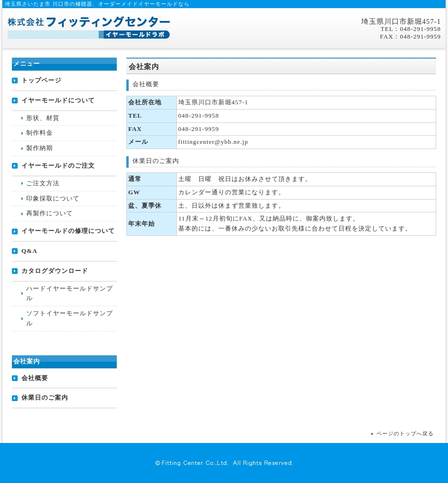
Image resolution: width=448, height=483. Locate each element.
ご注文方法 (43, 183)
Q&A (29, 251)
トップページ (41, 80)
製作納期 (40, 148)
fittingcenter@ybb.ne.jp (213, 142)
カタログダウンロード (55, 271)
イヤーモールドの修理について (68, 231)
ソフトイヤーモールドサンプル (70, 318)
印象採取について (53, 198)
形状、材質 (43, 118)
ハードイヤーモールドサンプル (70, 293)
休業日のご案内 (45, 397)
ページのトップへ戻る (405, 433)
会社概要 (35, 378)
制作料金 (40, 133)
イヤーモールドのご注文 (58, 166)
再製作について (50, 213)
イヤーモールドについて (58, 100)
